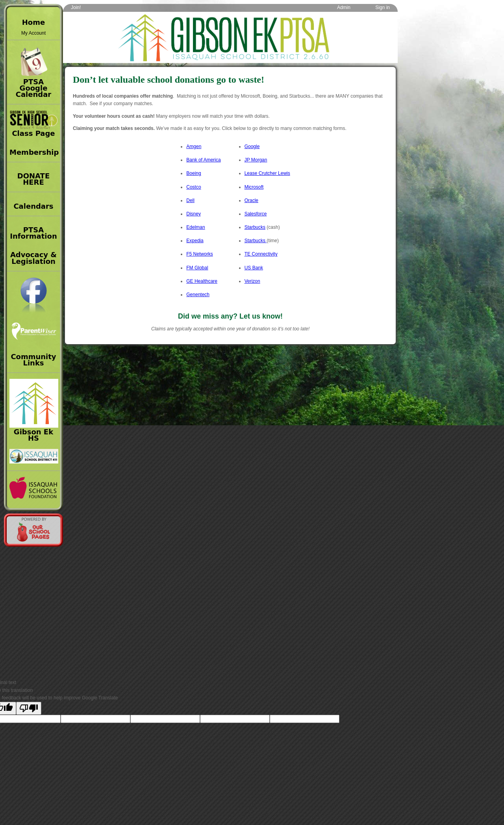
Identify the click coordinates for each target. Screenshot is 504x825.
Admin (344, 7)
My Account (33, 33)
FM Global (197, 268)
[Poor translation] (29, 708)
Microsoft (254, 187)
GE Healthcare (202, 281)
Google (252, 146)
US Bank (254, 268)
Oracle (251, 200)
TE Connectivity (261, 254)
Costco (194, 187)
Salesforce (256, 214)
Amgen (194, 146)
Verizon (252, 281)
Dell (190, 200)
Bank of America (203, 160)
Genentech (198, 295)
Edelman (195, 227)
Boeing (194, 173)
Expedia (195, 241)
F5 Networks (199, 254)
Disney (194, 214)
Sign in (383, 7)
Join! (76, 7)
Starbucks (255, 227)
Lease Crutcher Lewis (267, 173)
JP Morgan (256, 160)
